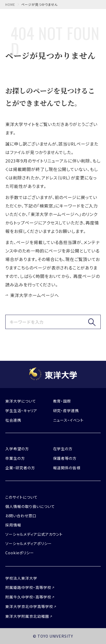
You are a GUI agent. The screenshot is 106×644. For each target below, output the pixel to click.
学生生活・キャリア (21, 411)
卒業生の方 (15, 458)
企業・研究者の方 (20, 468)
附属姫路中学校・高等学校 (28, 587)
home (10, 4)
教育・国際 (62, 401)
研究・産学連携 (66, 411)
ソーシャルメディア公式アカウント (34, 534)
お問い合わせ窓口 (21, 516)
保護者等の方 (65, 458)
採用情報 (13, 525)
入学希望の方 (17, 449)
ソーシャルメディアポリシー (28, 543)
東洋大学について (21, 401)
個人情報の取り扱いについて (30, 506)
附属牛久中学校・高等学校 (28, 597)
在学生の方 (63, 449)
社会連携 (13, 420)
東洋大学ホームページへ (35, 295)
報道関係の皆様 (67, 468)
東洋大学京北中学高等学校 (29, 606)
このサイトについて (22, 497)
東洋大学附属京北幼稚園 (27, 616)
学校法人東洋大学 (21, 578)
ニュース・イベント (69, 420)
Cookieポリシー (20, 553)
